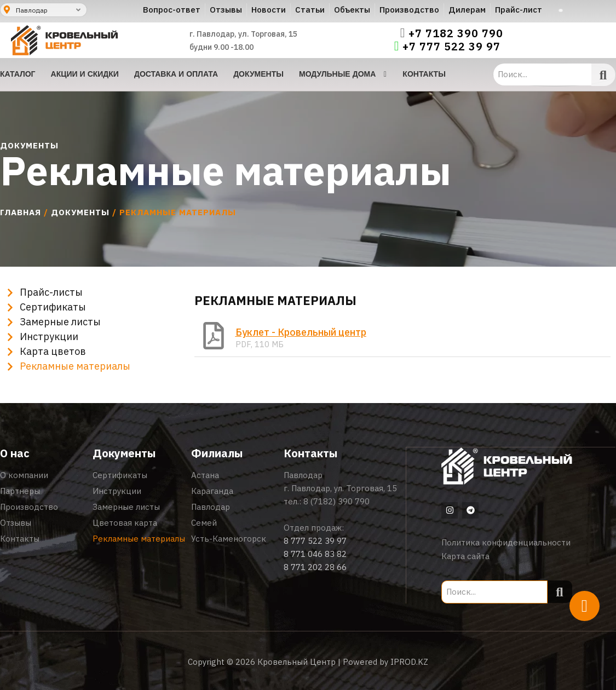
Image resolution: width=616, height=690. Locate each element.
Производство (29, 507)
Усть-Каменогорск (229, 539)
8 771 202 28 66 (315, 567)
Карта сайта (465, 556)
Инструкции (117, 491)
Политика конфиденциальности (506, 542)
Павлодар (211, 507)
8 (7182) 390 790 (336, 501)
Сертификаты (120, 475)
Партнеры (20, 491)
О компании (24, 475)
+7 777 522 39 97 (451, 47)
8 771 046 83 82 (315, 554)
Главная (21, 212)
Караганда (212, 491)
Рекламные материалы (139, 539)
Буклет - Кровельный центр (301, 332)
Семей (204, 523)
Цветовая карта (125, 523)
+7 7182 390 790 (456, 33)
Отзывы (16, 523)
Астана (205, 475)
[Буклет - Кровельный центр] (214, 336)
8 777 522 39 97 (315, 541)
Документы (80, 212)
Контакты (20, 539)
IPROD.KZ (409, 661)
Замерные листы (126, 507)
